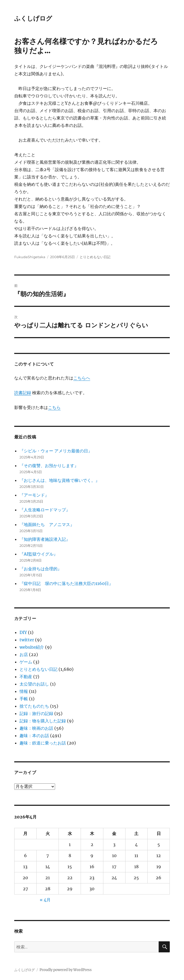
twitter (27, 640)
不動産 (26, 677)
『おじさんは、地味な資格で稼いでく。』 (60, 480)
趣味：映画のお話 (36, 728)
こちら (54, 407)
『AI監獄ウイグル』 (39, 554)
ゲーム (26, 662)
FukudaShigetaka (30, 257)
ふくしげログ (33, 18)
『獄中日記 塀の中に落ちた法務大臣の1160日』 (66, 583)
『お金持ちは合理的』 (41, 569)
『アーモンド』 (34, 495)
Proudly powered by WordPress (66, 970)
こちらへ (82, 378)
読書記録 (23, 393)
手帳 (24, 699)
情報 (24, 691)
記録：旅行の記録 (36, 713)
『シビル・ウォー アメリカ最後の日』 (56, 451)
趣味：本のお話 (34, 736)
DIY (23, 632)
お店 (24, 654)
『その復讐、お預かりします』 (49, 466)
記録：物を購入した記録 (43, 721)
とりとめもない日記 (95, 257)
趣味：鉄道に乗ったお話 (43, 743)
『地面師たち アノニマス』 (47, 524)
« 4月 (45, 900)
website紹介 (32, 647)
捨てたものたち (34, 706)
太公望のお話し (34, 684)
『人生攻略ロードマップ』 (45, 510)
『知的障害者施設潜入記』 (45, 539)
